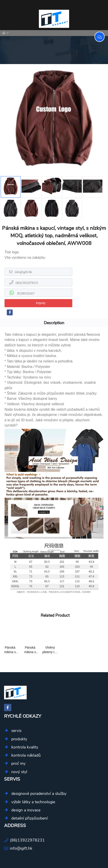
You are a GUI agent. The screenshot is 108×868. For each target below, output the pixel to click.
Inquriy (41, 303)
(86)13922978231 (27, 283)
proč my (18, 763)
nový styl (19, 772)
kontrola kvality (25, 747)
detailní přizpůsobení (29, 818)
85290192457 (26, 293)
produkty (19, 739)
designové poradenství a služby (39, 794)
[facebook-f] (10, 312)
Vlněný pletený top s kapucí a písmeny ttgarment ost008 (50, 650)
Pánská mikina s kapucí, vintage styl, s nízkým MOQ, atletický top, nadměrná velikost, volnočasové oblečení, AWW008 (10, 650)
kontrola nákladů (26, 755)
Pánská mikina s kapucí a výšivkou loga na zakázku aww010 (30, 650)
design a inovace (26, 810)
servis (16, 731)
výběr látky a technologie (33, 802)
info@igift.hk (23, 272)
